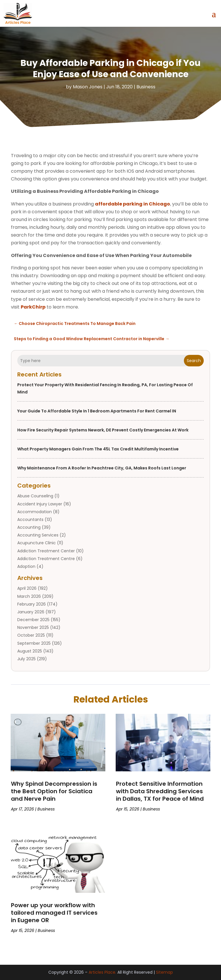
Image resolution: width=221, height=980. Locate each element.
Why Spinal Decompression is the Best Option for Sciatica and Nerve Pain (54, 791)
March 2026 (29, 596)
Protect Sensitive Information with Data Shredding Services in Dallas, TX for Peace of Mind (160, 791)
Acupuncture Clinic (37, 543)
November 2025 (33, 627)
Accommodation (35, 512)
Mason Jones (88, 87)
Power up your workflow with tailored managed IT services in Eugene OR (54, 913)
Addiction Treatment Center (46, 551)
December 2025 (33, 620)
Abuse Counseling (35, 496)
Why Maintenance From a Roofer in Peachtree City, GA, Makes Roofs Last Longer (102, 468)
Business (146, 87)
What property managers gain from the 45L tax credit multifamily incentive (98, 449)
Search (194, 361)
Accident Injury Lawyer (40, 504)
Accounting (29, 527)
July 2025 (26, 659)
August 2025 (30, 651)
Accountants (30, 520)
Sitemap (164, 972)
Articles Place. (102, 972)
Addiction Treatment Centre (46, 559)
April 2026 (27, 588)
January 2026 (31, 612)
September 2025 (34, 643)
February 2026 (32, 604)
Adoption (26, 566)
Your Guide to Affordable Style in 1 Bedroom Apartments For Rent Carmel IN (97, 411)
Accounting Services (38, 535)
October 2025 (31, 635)
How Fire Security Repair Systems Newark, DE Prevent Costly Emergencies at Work (103, 430)
